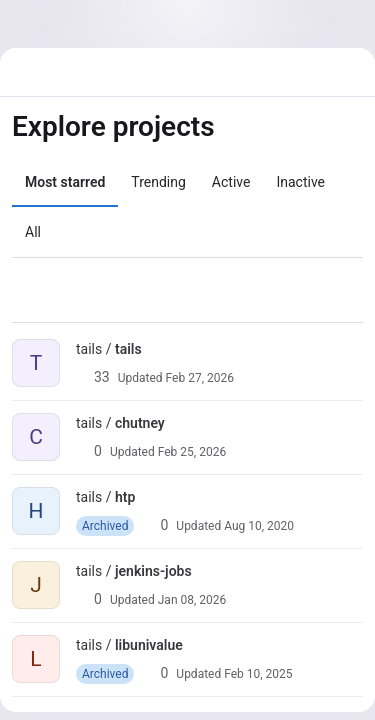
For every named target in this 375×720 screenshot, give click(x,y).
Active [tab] (231, 182)
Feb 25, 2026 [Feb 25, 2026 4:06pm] (192, 452)
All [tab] (33, 232)
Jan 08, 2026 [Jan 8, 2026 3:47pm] (192, 600)
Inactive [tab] (300, 182)
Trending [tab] (158, 182)
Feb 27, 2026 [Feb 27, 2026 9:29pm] (200, 378)
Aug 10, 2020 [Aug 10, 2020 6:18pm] (259, 526)
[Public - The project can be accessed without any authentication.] (158, 349)
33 (93, 377)
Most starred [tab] (65, 182)
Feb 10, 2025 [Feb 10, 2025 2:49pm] (258, 674)
